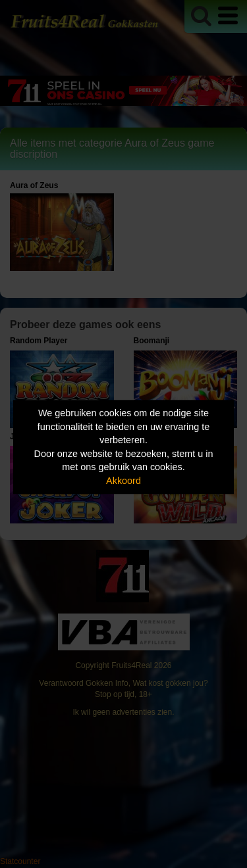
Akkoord (123, 481)
